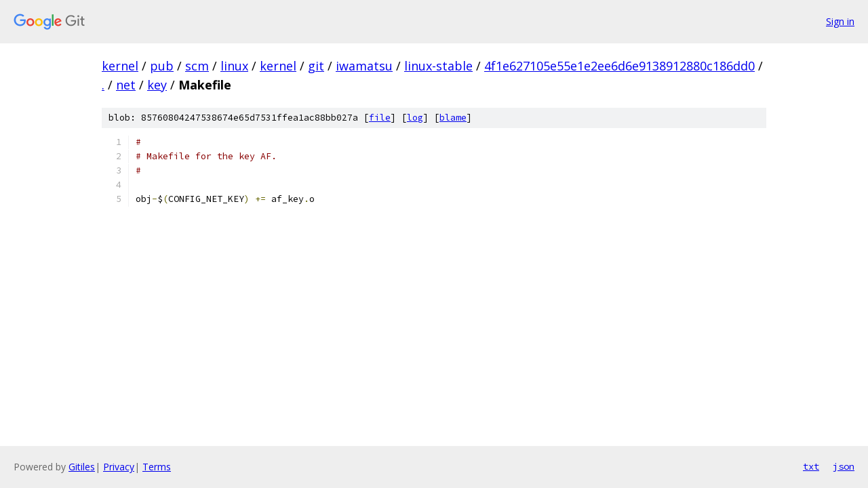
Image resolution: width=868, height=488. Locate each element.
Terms (157, 467)
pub (162, 66)
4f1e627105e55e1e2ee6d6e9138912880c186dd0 (619, 66)
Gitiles (82, 467)
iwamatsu (364, 66)
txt (811, 466)
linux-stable (438, 66)
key (157, 85)
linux (234, 66)
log (415, 118)
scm (197, 66)
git (316, 66)
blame (453, 118)
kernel (120, 66)
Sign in (840, 21)
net (126, 85)
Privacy (119, 467)
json (844, 466)
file (380, 118)
